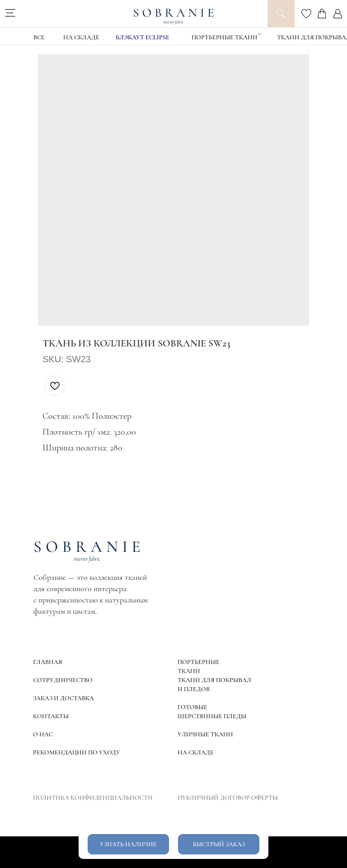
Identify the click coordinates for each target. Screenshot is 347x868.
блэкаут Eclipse (143, 37)
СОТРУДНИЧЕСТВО (63, 680)
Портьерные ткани (225, 37)
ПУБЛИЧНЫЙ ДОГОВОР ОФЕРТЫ (228, 798)
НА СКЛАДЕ (81, 37)
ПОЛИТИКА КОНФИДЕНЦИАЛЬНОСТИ (93, 798)
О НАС (43, 734)
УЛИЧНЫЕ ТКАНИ (205, 734)
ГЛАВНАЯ (48, 662)
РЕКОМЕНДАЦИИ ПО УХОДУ (77, 752)
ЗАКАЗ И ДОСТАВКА (63, 698)
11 (259, 34)
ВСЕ (39, 37)
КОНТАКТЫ (51, 716)
